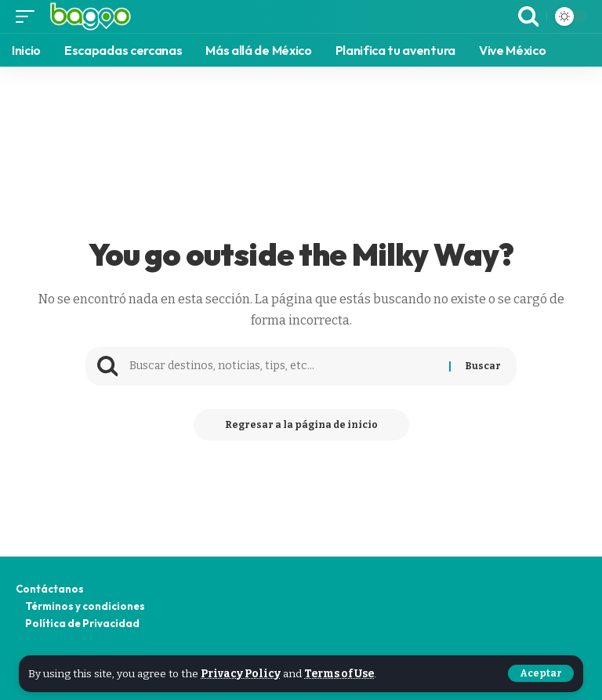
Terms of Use (339, 674)
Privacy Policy (241, 674)
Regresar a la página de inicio (301, 425)
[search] (528, 16)
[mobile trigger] (29, 16)
